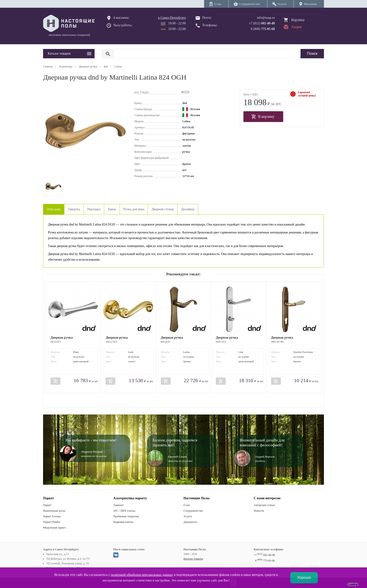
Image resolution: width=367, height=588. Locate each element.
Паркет (47, 505)
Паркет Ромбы (52, 522)
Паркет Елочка (52, 516)
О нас (187, 505)
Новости (259, 511)
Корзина (298, 20)
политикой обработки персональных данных (142, 575)
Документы (190, 522)
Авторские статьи (264, 505)
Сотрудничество (193, 511)
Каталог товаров (193, 559)
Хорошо (304, 578)
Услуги (188, 516)
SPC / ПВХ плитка (124, 511)
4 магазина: (121, 18)
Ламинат (118, 505)
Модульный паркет (54, 528)
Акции (296, 27)
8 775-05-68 (265, 561)
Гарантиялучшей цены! (307, 94)
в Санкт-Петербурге (172, 18)
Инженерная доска (54, 511)
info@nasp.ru (266, 18)
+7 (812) (262, 23)
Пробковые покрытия (126, 516)
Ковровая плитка (123, 522)
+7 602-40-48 (264, 555)
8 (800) (263, 29)
